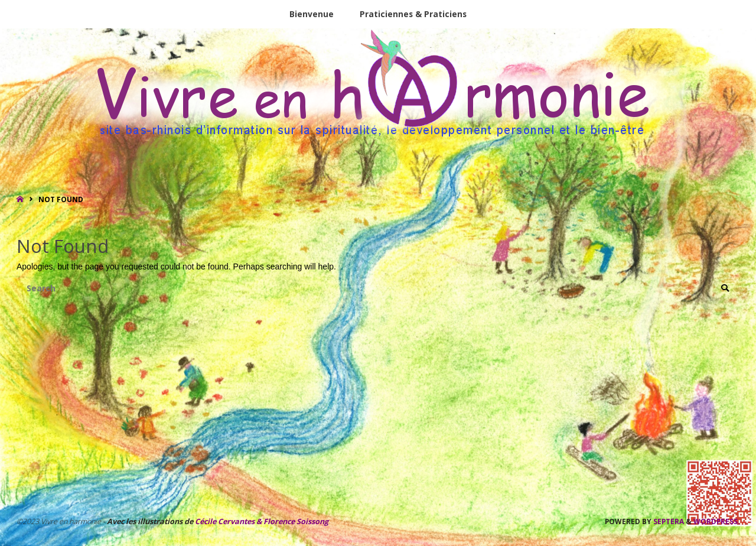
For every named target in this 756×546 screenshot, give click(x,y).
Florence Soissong (295, 522)
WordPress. (716, 522)
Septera (668, 522)
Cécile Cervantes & (228, 522)
